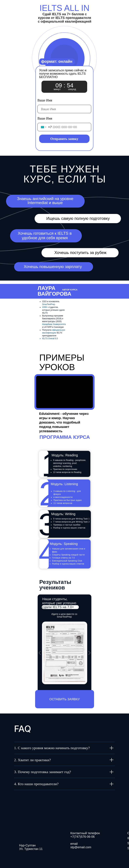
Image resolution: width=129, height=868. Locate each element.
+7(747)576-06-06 (83, 837)
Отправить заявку (64, 139)
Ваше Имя (45, 100)
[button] (65, 699)
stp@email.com (81, 847)
